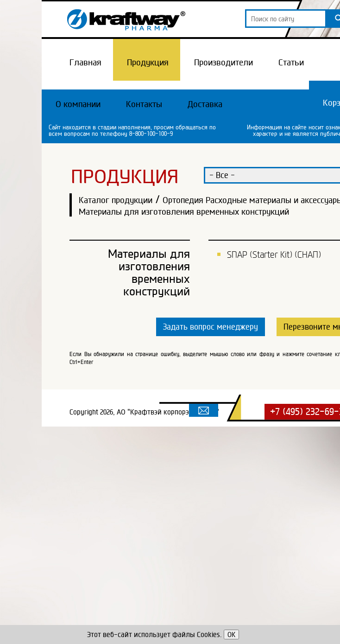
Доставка (205, 104)
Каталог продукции (116, 200)
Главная (85, 62)
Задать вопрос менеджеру (211, 327)
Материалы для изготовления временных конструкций (184, 211)
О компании (78, 104)
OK (231, 634)
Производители (224, 62)
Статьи (291, 62)
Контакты (144, 104)
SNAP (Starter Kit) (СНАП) (274, 255)
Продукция (148, 62)
